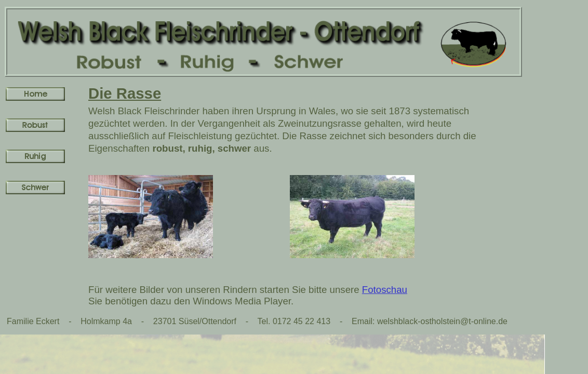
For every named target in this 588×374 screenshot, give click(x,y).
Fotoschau (385, 290)
